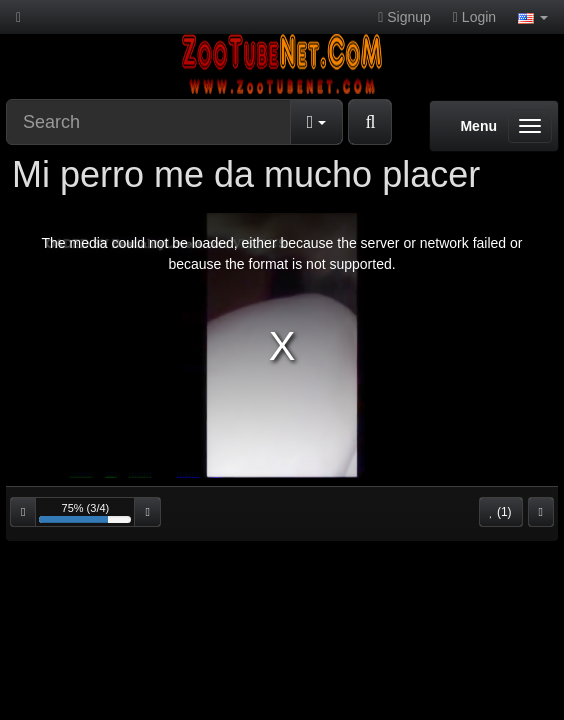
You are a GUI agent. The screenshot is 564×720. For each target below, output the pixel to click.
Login (474, 17)
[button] (533, 17)
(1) (501, 512)
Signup (404, 17)
